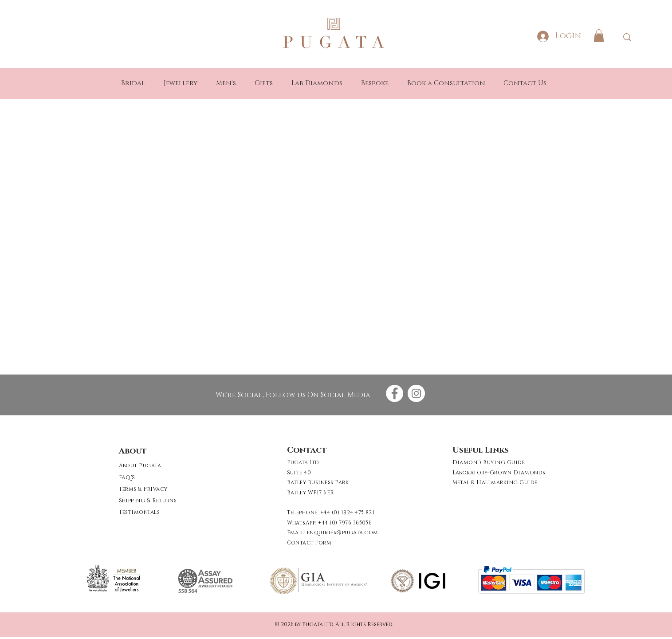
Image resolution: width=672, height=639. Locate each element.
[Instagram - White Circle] (416, 393)
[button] (599, 36)
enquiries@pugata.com (343, 532)
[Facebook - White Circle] (395, 393)
